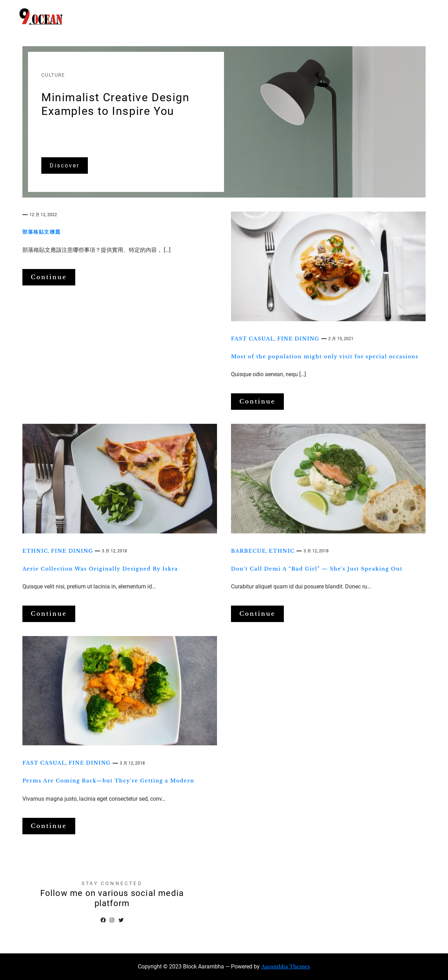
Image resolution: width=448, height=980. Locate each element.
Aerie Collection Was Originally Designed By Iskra (100, 569)
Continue (49, 277)
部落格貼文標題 (41, 232)
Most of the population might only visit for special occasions (325, 357)
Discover (65, 165)
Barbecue (248, 551)
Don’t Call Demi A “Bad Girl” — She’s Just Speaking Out (317, 569)
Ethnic (35, 551)
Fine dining (298, 339)
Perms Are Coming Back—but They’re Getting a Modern (108, 781)
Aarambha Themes (285, 967)
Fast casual (253, 339)
